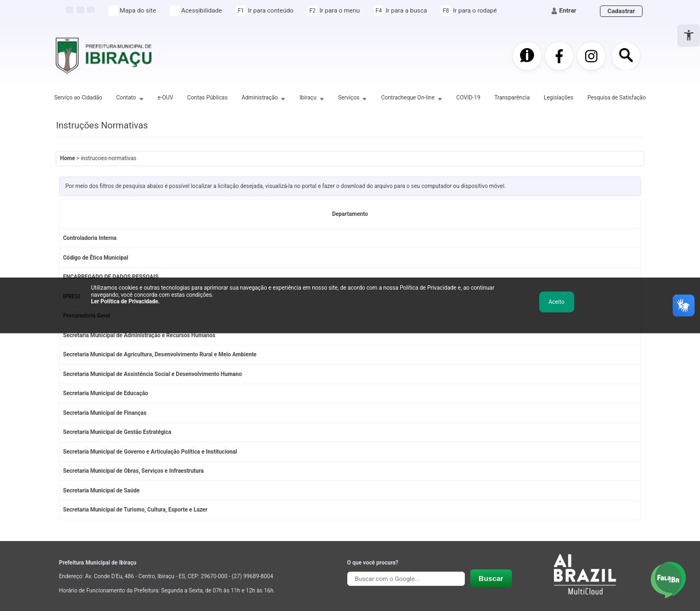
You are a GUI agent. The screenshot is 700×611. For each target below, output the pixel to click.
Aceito (556, 301)
